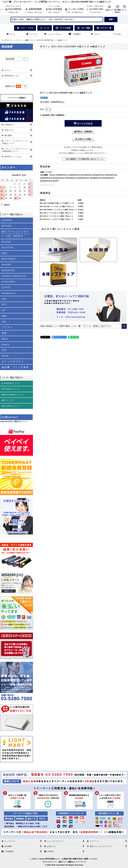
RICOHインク (10, 406)
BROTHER (9, 259)
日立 (4, 350)
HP (4, 310)
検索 (111, 19)
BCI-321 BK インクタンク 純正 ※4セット (57, 206)
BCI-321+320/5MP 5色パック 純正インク (57, 203)
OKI (4, 299)
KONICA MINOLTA (14, 276)
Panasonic (9, 293)
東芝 (4, 333)
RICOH (6, 242)
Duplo (6, 344)
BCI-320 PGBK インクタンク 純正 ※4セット (58, 210)
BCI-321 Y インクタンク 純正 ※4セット (56, 213)
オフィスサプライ (13, 362)
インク (45, 28)
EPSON (7, 226)
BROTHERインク (13, 395)
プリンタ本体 (63, 28)
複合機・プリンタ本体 (15, 367)
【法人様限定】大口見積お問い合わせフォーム (84, 159)
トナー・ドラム (25, 28)
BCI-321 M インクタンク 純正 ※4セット (56, 219)
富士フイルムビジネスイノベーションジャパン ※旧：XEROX (15, 234)
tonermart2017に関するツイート (14, 421)
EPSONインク (11, 389)
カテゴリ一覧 (104, 28)
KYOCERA (9, 282)
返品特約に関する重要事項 (52, 115)
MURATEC (9, 270)
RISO (5, 356)
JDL (4, 322)
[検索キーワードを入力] (57, 19)
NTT (4, 304)
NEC (5, 253)
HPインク (8, 400)
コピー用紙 (84, 28)
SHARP (7, 265)
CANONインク (11, 383)
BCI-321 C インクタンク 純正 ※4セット (56, 216)
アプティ (7, 327)
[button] (117, 34)
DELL (5, 339)
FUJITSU (8, 247)
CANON (7, 220)
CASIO (6, 287)
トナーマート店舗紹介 (16, 98)
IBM (4, 316)
